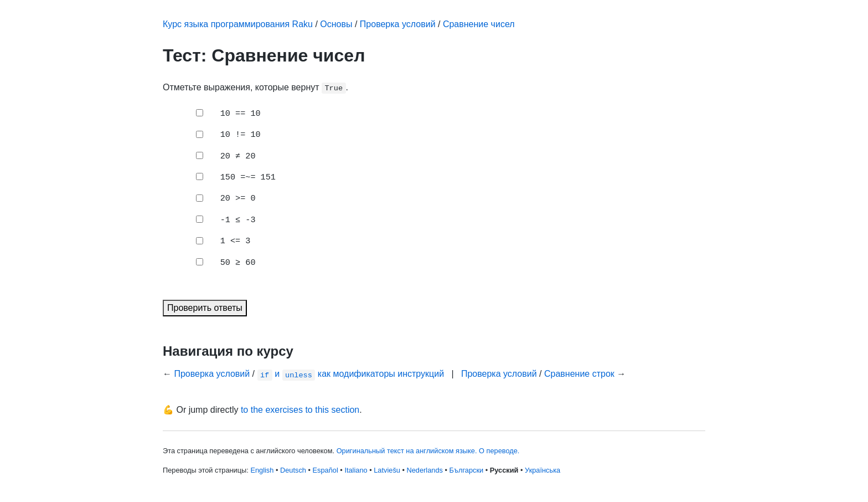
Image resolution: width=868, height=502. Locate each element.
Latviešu (387, 470)
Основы (336, 24)
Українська (542, 470)
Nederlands (425, 470)
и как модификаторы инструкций (351, 374)
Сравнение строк (579, 374)
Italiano (356, 470)
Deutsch (293, 470)
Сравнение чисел (479, 24)
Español (325, 470)
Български (467, 470)
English (262, 470)
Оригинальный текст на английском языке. (407, 451)
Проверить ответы (205, 308)
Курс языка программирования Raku (238, 24)
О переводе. (499, 451)
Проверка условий (398, 24)
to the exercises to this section (300, 410)
